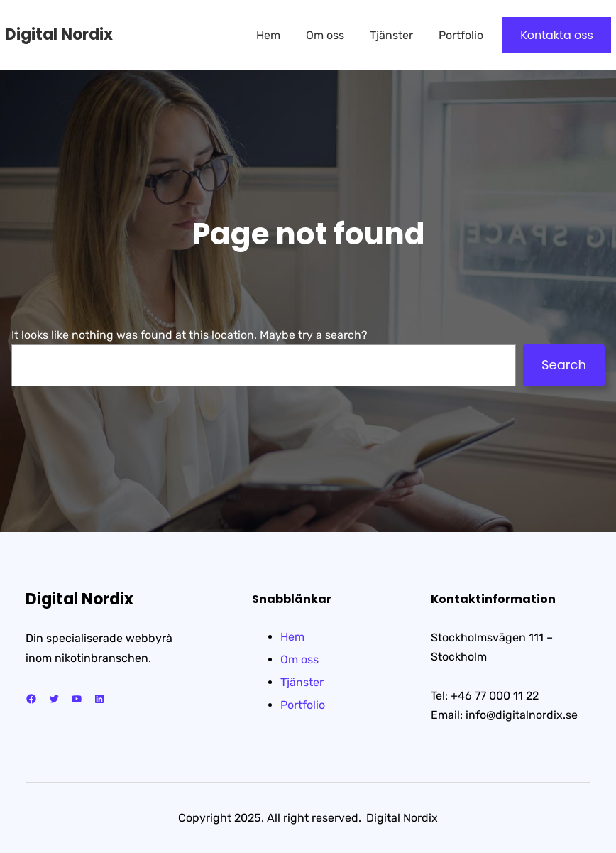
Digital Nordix (59, 34)
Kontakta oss (557, 35)
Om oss (299, 659)
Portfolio (303, 705)
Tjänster (302, 682)
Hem (292, 637)
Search (564, 365)
